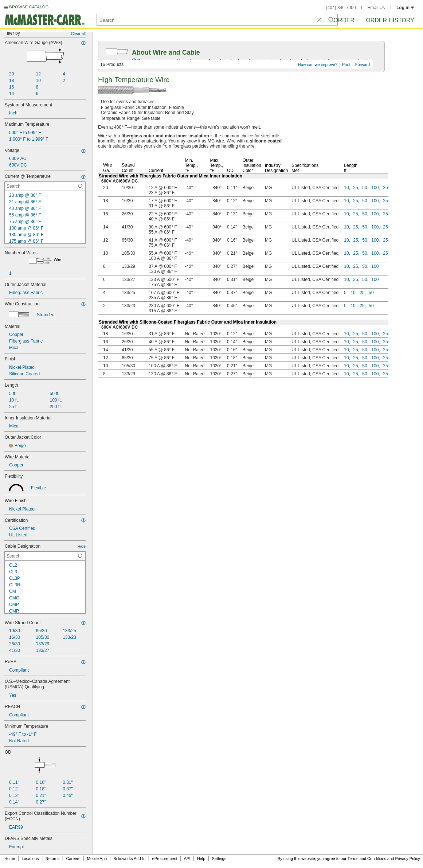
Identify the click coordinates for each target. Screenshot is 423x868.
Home (10, 859)
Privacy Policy (408, 859)
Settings (219, 859)
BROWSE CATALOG (29, 7)
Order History (390, 20)
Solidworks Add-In (129, 859)
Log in (405, 8)
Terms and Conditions (367, 859)
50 (365, 188)
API (187, 859)
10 (346, 188)
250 (387, 188)
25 (355, 188)
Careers (73, 859)
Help (201, 859)
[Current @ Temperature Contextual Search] (45, 186)
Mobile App (97, 859)
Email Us (376, 8)
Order (344, 20)
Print (346, 64)
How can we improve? (318, 64)
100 (375, 188)
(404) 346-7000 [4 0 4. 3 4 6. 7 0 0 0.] (341, 8)
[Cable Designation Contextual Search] (45, 556)
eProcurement (165, 859)
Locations (30, 859)
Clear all (78, 34)
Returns (53, 859)
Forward (363, 64)
